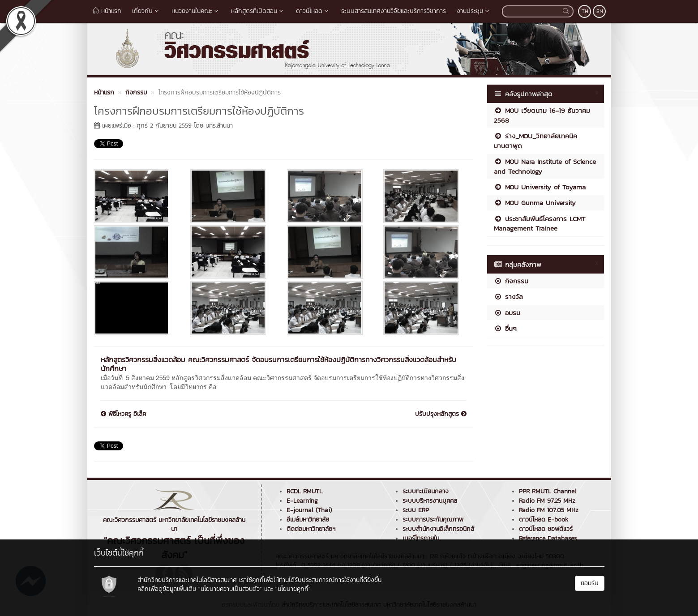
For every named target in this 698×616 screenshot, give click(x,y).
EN (600, 11)
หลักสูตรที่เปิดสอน (258, 11)
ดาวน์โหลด (313, 11)
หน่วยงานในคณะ (196, 11)
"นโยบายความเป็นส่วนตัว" (230, 589)
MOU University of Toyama (540, 187)
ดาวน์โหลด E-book (544, 520)
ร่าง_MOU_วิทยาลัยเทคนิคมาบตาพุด (535, 141)
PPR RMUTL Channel (548, 491)
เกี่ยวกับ (146, 11)
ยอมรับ (590, 583)
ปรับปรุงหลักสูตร (441, 414)
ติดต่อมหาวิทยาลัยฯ (311, 529)
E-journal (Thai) (309, 510)
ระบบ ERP (416, 510)
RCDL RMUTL (304, 491)
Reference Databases (548, 538)
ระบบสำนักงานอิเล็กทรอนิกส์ (438, 529)
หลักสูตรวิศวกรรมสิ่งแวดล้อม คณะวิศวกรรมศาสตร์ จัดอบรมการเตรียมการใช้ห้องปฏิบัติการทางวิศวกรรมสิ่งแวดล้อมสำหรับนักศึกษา (278, 364)
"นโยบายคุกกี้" (293, 589)
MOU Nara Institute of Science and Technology (545, 166)
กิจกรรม (511, 281)
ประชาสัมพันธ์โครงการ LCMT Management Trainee (540, 223)
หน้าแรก (107, 11)
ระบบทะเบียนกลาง (426, 491)
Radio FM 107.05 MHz (549, 510)
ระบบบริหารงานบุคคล (430, 501)
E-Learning (302, 501)
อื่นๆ (505, 328)
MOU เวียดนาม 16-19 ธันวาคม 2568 (542, 115)
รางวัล (508, 297)
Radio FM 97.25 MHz (547, 501)
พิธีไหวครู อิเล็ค (123, 414)
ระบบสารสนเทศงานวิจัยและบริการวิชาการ (394, 11)
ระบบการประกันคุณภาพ (433, 520)
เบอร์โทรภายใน (421, 538)
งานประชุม (474, 11)
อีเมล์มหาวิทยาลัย (308, 520)
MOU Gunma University (535, 203)
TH (585, 11)
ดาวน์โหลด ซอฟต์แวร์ (546, 529)
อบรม (507, 313)
